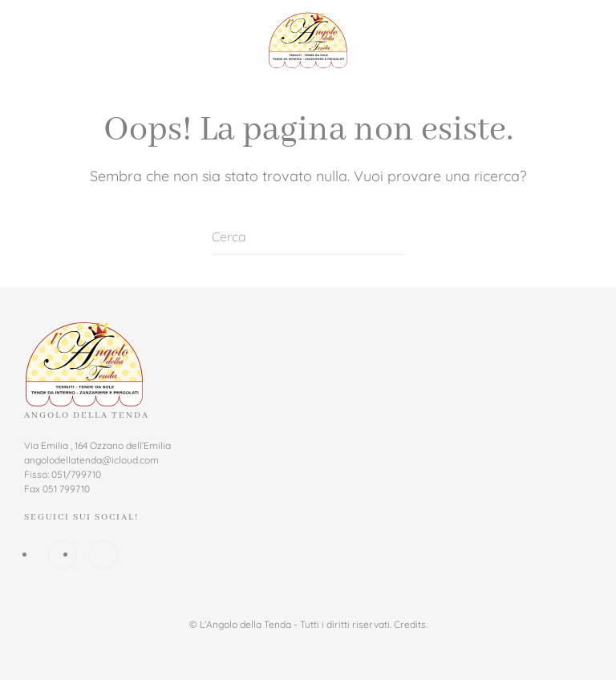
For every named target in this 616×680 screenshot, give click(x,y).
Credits (410, 624)
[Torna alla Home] (308, 40)
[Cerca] (308, 237)
